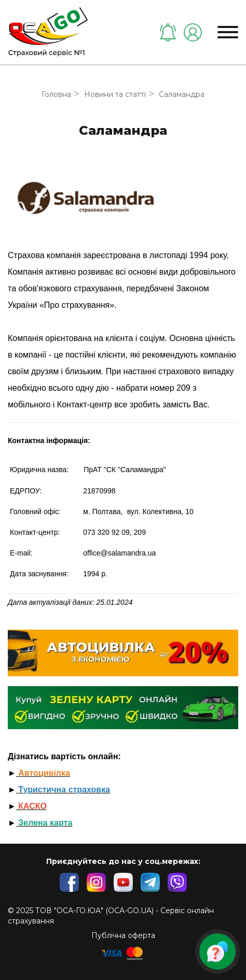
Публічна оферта (123, 935)
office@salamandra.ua (119, 553)
